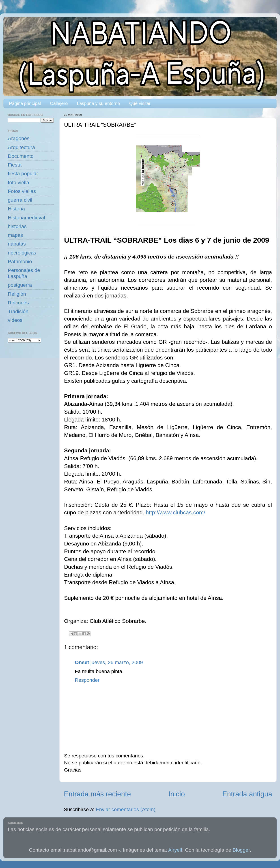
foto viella (18, 183)
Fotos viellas (22, 191)
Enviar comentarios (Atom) (126, 809)
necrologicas (22, 253)
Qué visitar (140, 103)
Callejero (59, 103)
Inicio (177, 794)
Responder (87, 680)
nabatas (17, 244)
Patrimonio (20, 262)
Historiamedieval (26, 218)
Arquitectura (21, 147)
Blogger (241, 850)
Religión (17, 294)
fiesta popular (23, 174)
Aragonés (19, 138)
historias (17, 226)
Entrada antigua (247, 794)
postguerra (20, 285)
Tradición (18, 311)
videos (15, 320)
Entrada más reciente (97, 794)
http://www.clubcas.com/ (176, 512)
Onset (82, 662)
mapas (15, 235)
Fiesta (15, 165)
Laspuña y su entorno (98, 103)
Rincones (18, 303)
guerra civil (20, 200)
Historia (16, 209)
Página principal (25, 103)
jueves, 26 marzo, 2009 (117, 662)
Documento (21, 156)
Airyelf (175, 850)
